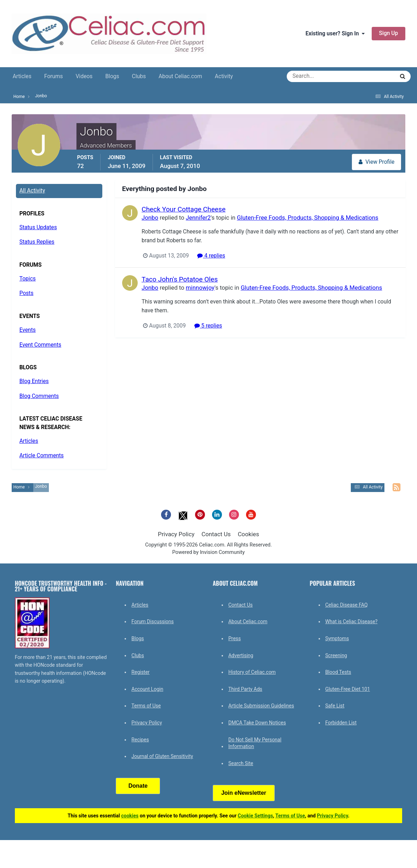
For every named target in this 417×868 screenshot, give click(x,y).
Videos (84, 76)
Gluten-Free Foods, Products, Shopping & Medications (307, 218)
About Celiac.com (180, 76)
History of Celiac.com (252, 672)
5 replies (208, 326)
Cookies (249, 534)
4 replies (211, 256)
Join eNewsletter (244, 793)
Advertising (241, 655)
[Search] (315, 76)
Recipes (140, 740)
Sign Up (389, 33)
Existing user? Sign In (335, 34)
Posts (27, 293)
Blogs (112, 76)
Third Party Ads (245, 689)
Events (28, 330)
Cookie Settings (256, 816)
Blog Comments (39, 396)
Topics (28, 279)
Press (235, 638)
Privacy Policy (176, 534)
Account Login (147, 689)
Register (140, 672)
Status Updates (38, 227)
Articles (22, 76)
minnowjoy (200, 288)
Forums (54, 76)
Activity (224, 76)
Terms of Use (146, 706)
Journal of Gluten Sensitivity (162, 756)
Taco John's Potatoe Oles (180, 279)
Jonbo (150, 218)
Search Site (241, 763)
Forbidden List (341, 723)
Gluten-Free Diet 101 (348, 689)
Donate (138, 786)
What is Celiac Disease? (352, 621)
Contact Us (216, 534)
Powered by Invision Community (209, 552)
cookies (130, 816)
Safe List (335, 706)
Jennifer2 (198, 218)
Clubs (139, 76)
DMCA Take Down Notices (257, 723)
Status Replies (37, 242)
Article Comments (42, 456)
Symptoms (337, 638)
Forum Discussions (152, 621)
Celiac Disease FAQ (347, 605)
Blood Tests (338, 672)
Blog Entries (34, 381)
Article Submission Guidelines (261, 706)
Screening (336, 655)
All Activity (32, 191)
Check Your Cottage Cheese (184, 209)
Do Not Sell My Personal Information (255, 743)
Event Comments (40, 345)
